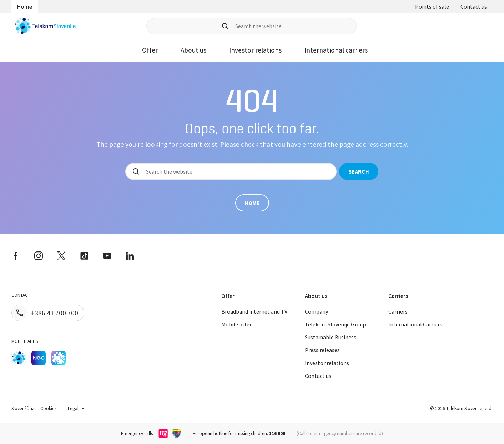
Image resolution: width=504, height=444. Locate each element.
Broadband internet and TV (254, 311)
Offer (150, 50)
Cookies (48, 408)
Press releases (322, 350)
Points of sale (432, 6)
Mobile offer (236, 324)
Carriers (398, 311)
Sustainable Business (331, 337)
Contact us (474, 6)
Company (316, 311)
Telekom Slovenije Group (335, 324)
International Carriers (415, 324)
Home (25, 6)
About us (193, 50)
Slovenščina (23, 408)
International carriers (336, 50)
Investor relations (255, 50)
